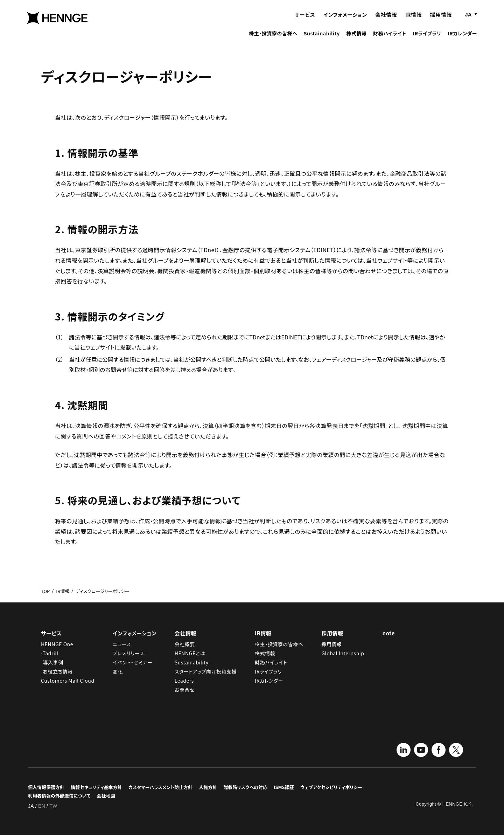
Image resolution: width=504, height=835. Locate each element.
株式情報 (356, 39)
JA (468, 20)
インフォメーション (345, 20)
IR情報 (414, 20)
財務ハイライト (390, 39)
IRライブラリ (427, 39)
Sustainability (322, 39)
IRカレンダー (462, 39)
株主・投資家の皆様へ (273, 39)
